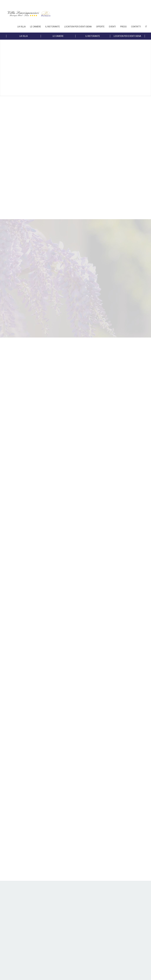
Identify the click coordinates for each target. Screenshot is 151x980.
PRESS (123, 27)
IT (146, 27)
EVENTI (112, 27)
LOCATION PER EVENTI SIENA (78, 27)
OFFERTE (100, 27)
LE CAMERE (36, 27)
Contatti (136, 27)
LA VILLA (22, 27)
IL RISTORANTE (53, 27)
